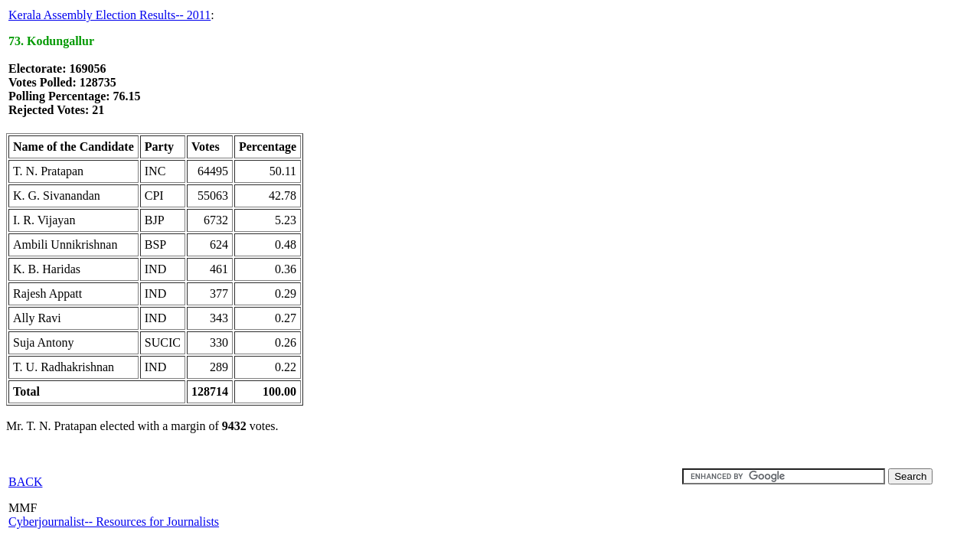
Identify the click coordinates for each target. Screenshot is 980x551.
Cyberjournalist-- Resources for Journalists (114, 522)
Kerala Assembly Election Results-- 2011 (109, 15)
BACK (25, 482)
